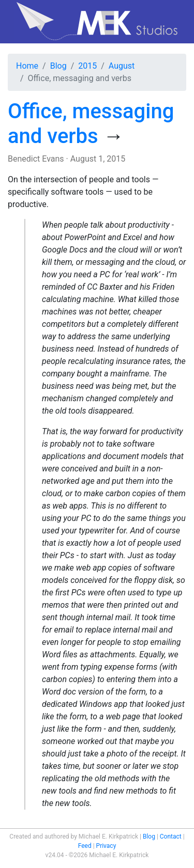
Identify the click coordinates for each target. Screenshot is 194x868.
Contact (171, 837)
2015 (87, 66)
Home (27, 66)
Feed (85, 846)
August (122, 66)
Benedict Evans (36, 159)
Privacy (106, 846)
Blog (58, 66)
